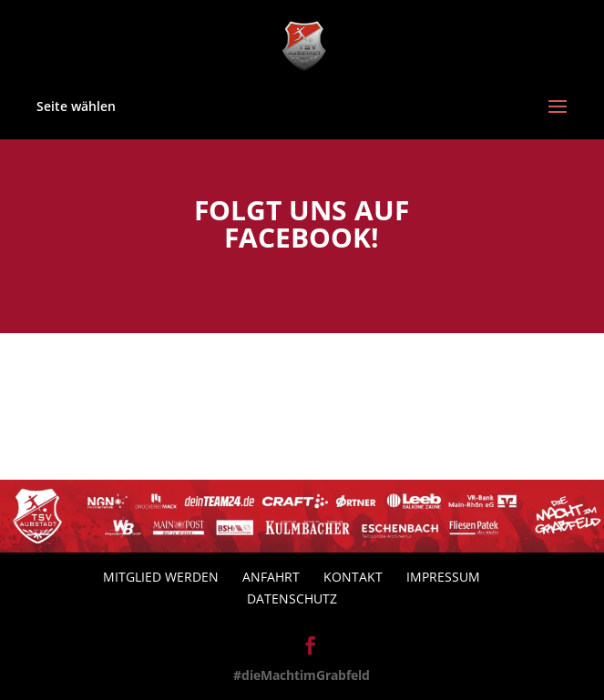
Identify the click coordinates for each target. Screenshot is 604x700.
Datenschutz (292, 599)
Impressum (443, 577)
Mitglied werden (161, 577)
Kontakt (353, 577)
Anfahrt (271, 577)
